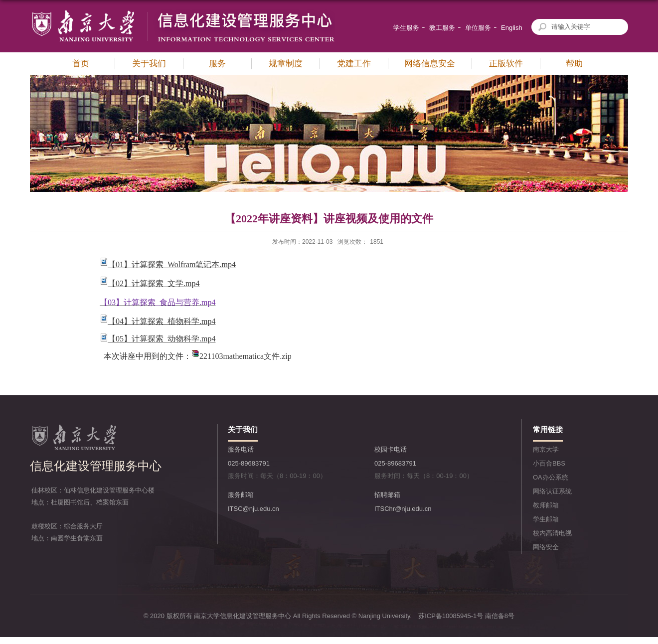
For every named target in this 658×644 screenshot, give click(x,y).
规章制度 (286, 64)
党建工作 (354, 64)
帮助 (574, 64)
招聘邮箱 (387, 495)
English (512, 28)
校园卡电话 (391, 449)
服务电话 (241, 449)
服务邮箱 (241, 495)
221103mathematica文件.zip (246, 356)
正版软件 (506, 64)
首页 (81, 64)
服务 (217, 64)
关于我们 (149, 64)
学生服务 (406, 28)
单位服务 (478, 28)
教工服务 (442, 28)
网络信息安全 (430, 64)
